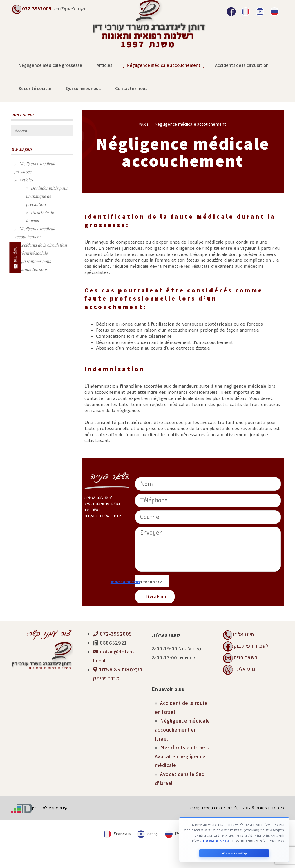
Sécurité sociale (33, 253)
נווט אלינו (245, 669)
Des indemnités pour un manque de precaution (47, 196)
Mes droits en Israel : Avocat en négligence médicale (182, 756)
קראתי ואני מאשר (234, 853)
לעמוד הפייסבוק (251, 646)
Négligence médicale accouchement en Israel (182, 729)
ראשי (144, 124)
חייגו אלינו (244, 634)
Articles (26, 180)
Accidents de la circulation (43, 245)
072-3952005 (113, 634)
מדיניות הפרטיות (125, 582)
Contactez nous (33, 269)
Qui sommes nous (35, 261)
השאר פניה (246, 657)
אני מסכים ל (152, 581)
